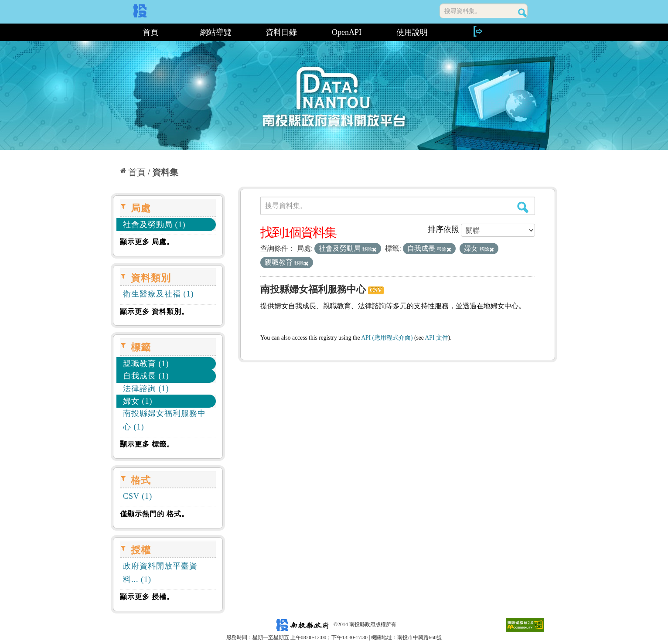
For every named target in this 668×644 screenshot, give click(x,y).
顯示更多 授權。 (147, 597)
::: (114, 32)
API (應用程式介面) (387, 338)
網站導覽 (216, 32)
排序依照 (443, 229)
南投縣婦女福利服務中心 (313, 289)
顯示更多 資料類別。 (154, 312)
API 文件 (437, 338)
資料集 (165, 172)
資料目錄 (281, 32)
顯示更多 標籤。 (147, 444)
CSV (376, 290)
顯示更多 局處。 (147, 242)
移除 (370, 249)
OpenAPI (347, 32)
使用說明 (412, 32)
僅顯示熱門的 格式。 (154, 514)
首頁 (150, 32)
